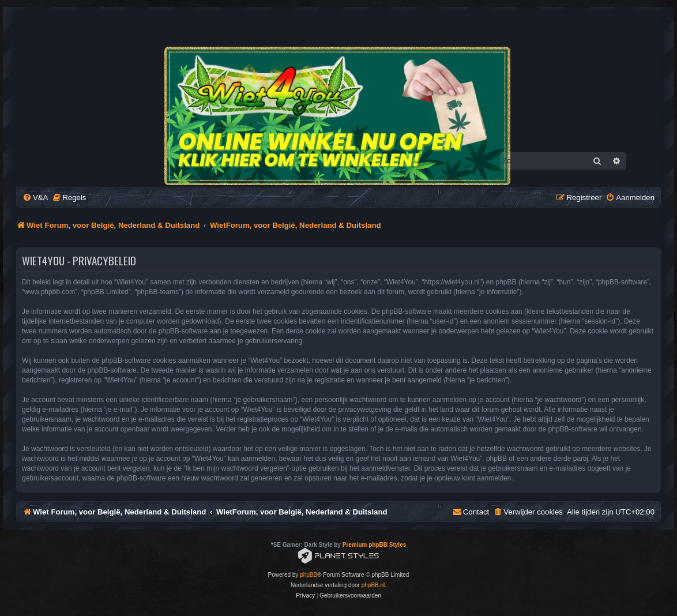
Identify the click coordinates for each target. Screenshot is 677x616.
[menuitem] (35, 198)
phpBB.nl (373, 585)
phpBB (309, 575)
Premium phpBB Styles (375, 545)
